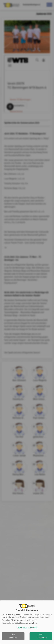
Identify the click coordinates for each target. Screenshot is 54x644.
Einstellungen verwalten (27, 628)
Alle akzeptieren (42, 636)
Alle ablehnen (13, 636)
